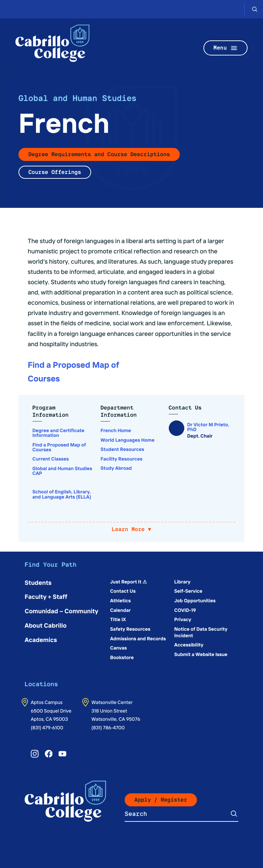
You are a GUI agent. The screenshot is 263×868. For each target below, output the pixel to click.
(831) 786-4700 (108, 727)
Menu (226, 48)
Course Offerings (55, 172)
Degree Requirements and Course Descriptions (99, 154)
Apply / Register (161, 800)
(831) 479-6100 (47, 727)
